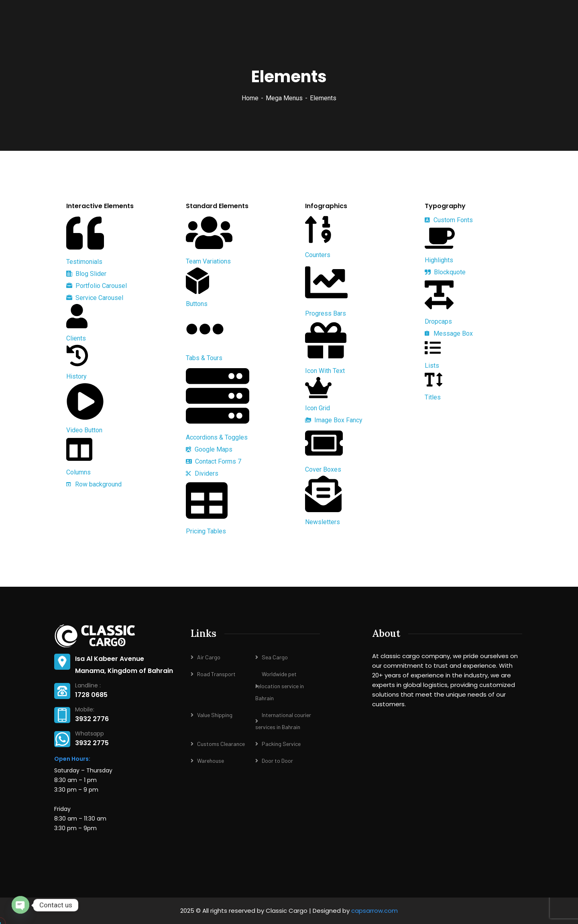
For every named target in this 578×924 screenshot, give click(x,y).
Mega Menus (284, 98)
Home (250, 98)
